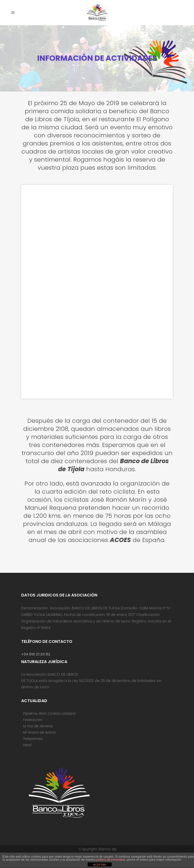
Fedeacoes (33, 720)
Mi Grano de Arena (39, 732)
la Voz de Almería (38, 726)
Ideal (27, 745)
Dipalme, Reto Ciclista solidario (49, 713)
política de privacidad (111, 860)
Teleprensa (33, 739)
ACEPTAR (99, 865)
